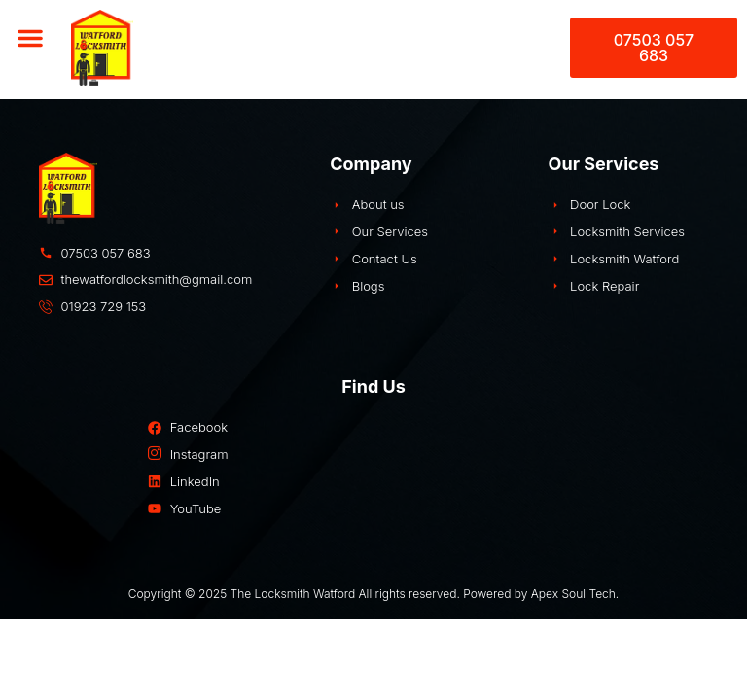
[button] (30, 38)
